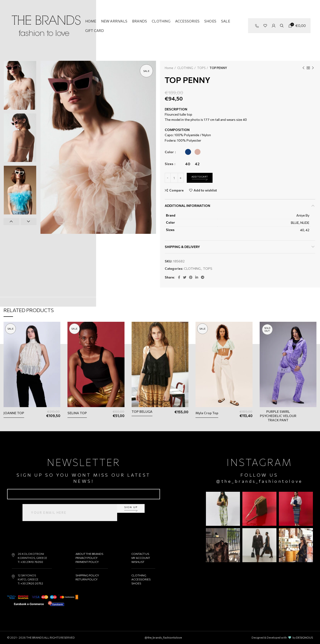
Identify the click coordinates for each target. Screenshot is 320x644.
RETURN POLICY (87, 579)
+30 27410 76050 (32, 562)
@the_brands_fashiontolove (259, 481)
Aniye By (303, 215)
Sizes (169, 164)
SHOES (136, 583)
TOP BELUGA (142, 411)
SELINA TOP (77, 413)
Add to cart (200, 177)
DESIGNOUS (304, 637)
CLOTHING (185, 68)
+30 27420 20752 (32, 583)
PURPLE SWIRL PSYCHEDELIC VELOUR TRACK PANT (278, 416)
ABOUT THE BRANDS (89, 554)
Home (169, 68)
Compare (176, 190)
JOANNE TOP (14, 413)
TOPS (201, 68)
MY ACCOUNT (141, 558)
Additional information (187, 206)
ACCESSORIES (141, 579)
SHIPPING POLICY (87, 575)
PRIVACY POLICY (87, 558)
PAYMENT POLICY (87, 562)
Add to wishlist (205, 190)
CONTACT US (140, 554)
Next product (313, 68)
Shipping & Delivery (182, 247)
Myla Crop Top (207, 413)
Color (170, 152)
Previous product (303, 68)
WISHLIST (138, 562)
